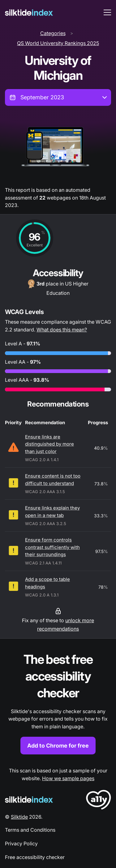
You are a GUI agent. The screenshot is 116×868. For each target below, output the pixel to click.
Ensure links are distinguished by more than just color (49, 444)
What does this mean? (62, 330)
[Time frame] (58, 97)
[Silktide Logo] (29, 800)
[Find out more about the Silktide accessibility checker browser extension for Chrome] (58, 703)
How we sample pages (68, 778)
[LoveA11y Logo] (99, 801)
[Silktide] (29, 13)
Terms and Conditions (30, 830)
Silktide (19, 817)
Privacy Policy (21, 843)
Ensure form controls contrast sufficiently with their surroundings (52, 547)
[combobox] (58, 97)
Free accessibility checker (35, 857)
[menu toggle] (107, 12)
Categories (53, 33)
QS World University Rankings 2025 (58, 43)
